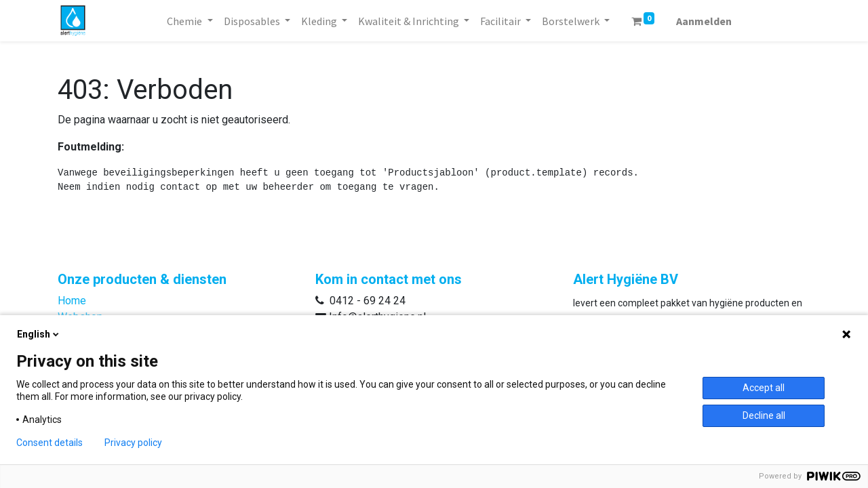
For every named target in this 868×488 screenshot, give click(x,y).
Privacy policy (133, 443)
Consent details (50, 443)
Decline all (764, 415)
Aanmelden (704, 21)
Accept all (764, 388)
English (39, 334)
